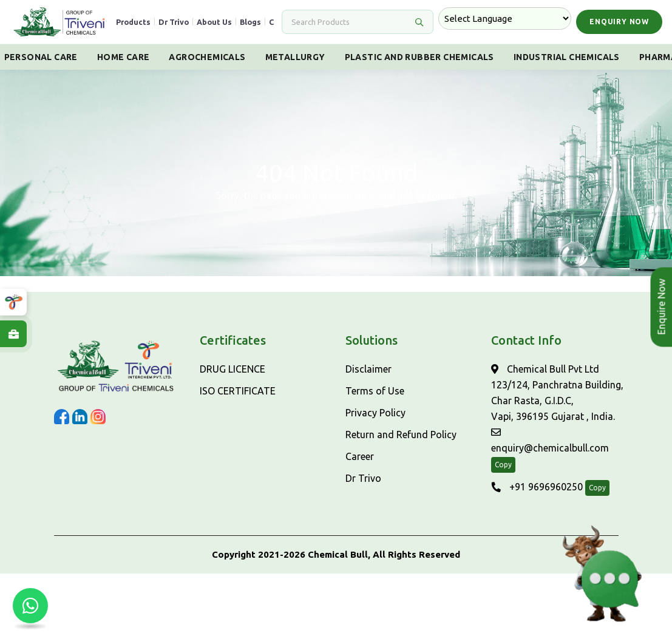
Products (133, 22)
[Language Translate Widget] (505, 19)
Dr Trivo (174, 22)
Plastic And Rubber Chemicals (419, 57)
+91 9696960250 (537, 487)
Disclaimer (368, 369)
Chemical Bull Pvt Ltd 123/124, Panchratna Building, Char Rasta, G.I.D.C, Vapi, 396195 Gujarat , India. (557, 393)
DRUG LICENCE (232, 369)
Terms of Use (375, 391)
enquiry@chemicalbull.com (550, 440)
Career (360, 456)
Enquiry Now (619, 22)
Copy (503, 465)
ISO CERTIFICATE (238, 391)
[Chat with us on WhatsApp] (30, 606)
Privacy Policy (375, 413)
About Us (214, 22)
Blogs (250, 22)
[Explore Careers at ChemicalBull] (13, 334)
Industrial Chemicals (567, 57)
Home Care (124, 57)
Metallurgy (295, 57)
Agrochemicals (207, 57)
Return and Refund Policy (401, 435)
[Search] (350, 22)
